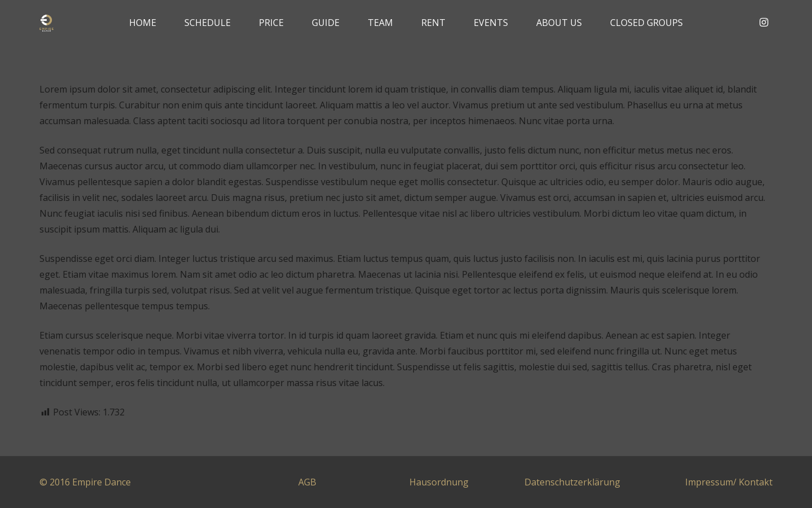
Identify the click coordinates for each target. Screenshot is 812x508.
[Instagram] (764, 23)
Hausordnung (439, 482)
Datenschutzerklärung (572, 482)
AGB (307, 482)
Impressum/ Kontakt (729, 482)
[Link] (47, 23)
